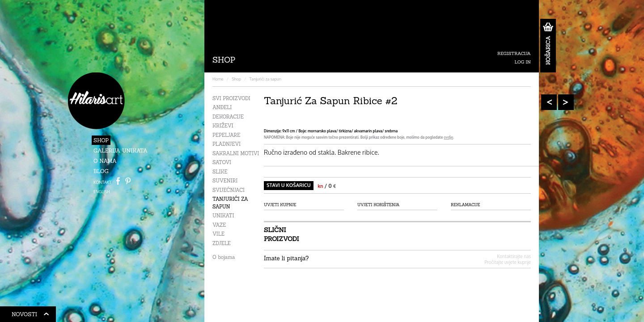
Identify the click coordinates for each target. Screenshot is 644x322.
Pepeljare (226, 135)
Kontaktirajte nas (514, 256)
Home (218, 79)
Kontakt (102, 182)
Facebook (118, 181)
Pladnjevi (227, 144)
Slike (220, 172)
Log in (523, 62)
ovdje (448, 137)
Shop (101, 140)
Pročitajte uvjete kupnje (508, 262)
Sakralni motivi (236, 153)
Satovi (222, 162)
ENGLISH (102, 192)
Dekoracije (228, 117)
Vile (218, 234)
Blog (101, 171)
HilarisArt (96, 101)
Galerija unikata (121, 150)
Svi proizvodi (231, 98)
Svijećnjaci (229, 190)
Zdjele (222, 243)
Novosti (30, 316)
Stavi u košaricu (289, 185)
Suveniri (225, 181)
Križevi (223, 126)
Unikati (223, 216)
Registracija (514, 53)
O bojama (224, 257)
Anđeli (222, 107)
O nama (105, 161)
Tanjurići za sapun (265, 79)
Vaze (219, 225)
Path (128, 181)
